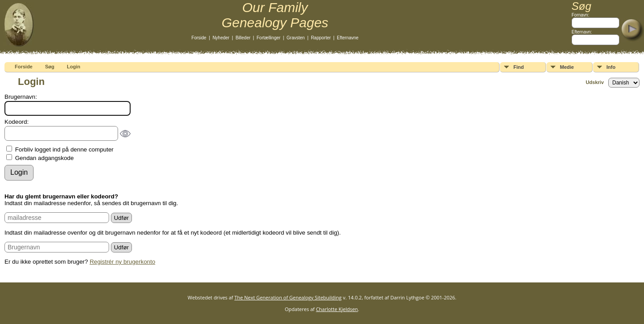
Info (611, 67)
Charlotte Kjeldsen (337, 309)
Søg (50, 67)
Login (74, 67)
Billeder (243, 38)
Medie (567, 67)
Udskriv (595, 82)
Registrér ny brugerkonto (122, 262)
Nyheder (221, 38)
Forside (199, 38)
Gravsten (296, 38)
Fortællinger (269, 38)
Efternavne (347, 38)
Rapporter (321, 38)
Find (519, 67)
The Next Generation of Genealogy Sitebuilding (288, 297)
